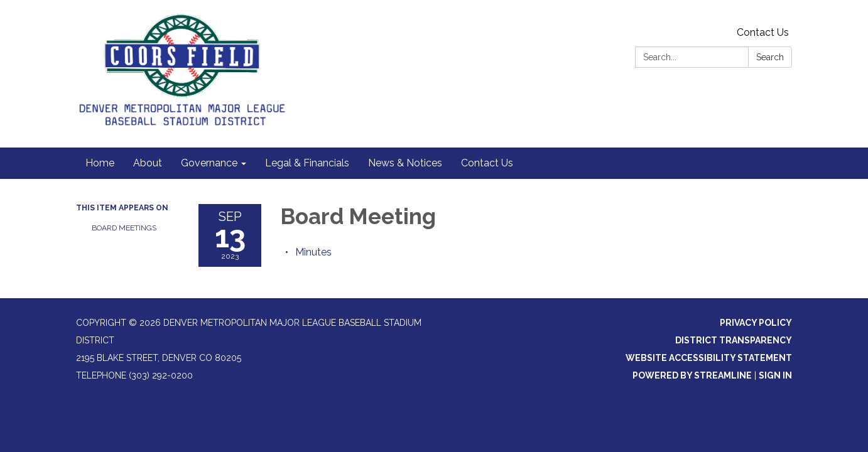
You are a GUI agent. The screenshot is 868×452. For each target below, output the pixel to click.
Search (770, 57)
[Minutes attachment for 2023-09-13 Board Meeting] (313, 252)
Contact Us (763, 32)
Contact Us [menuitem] (487, 163)
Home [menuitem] (100, 163)
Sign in (775, 375)
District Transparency (734, 340)
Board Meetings (124, 228)
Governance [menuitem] (209, 163)
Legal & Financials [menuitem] (307, 163)
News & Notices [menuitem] (405, 163)
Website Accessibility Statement (709, 358)
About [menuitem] (148, 163)
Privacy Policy (756, 323)
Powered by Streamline (692, 375)
